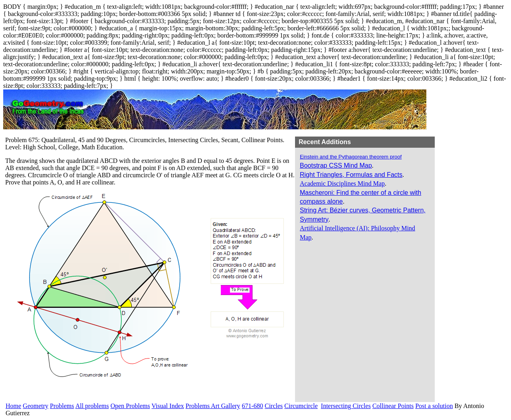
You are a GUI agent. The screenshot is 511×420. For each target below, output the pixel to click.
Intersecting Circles (346, 406)
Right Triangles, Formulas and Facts (351, 175)
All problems (92, 406)
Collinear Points (393, 406)
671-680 (253, 406)
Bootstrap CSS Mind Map (336, 165)
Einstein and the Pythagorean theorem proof (351, 157)
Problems (62, 406)
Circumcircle (301, 406)
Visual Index (168, 406)
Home (13, 406)
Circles (274, 406)
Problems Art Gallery (213, 406)
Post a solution (434, 406)
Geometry (36, 406)
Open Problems (130, 406)
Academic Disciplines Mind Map (342, 183)
